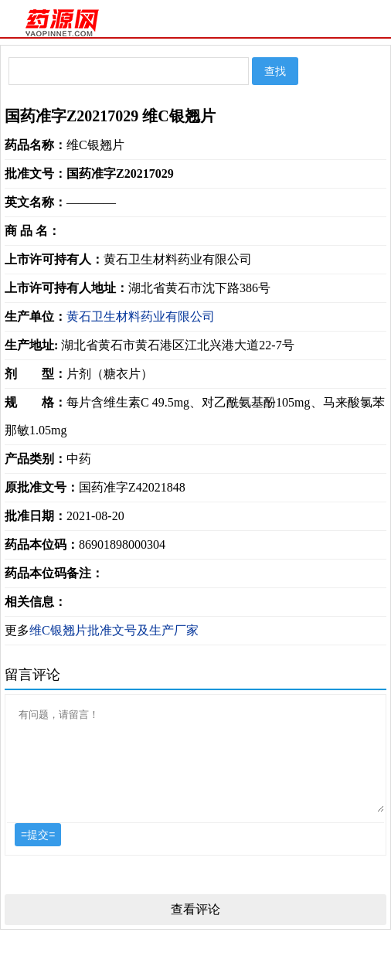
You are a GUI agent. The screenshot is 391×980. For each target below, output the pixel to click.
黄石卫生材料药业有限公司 (141, 316)
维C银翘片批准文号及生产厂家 (114, 630)
